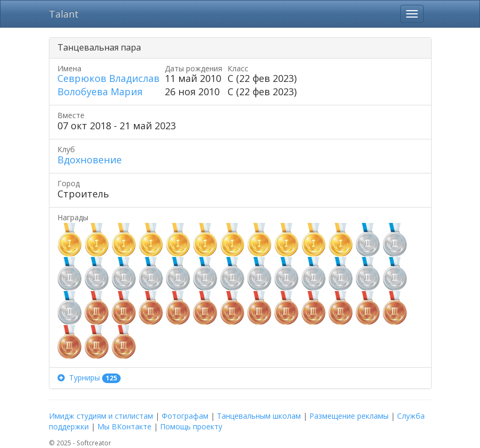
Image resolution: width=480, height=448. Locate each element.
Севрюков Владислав (108, 78)
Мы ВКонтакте (124, 426)
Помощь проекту (191, 426)
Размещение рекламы (349, 416)
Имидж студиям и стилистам (101, 416)
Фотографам (185, 416)
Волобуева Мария (100, 92)
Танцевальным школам (259, 416)
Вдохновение (90, 160)
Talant (64, 14)
